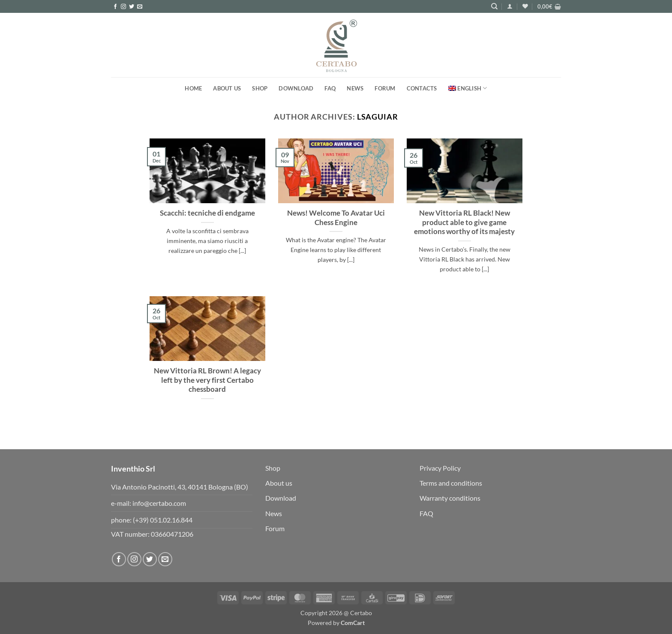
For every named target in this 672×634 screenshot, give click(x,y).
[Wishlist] (525, 6)
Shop (260, 88)
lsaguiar (378, 117)
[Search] (494, 6)
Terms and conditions (451, 483)
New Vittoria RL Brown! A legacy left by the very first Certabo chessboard (207, 380)
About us (227, 88)
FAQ (330, 88)
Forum (275, 528)
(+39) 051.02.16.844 (163, 520)
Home (193, 88)
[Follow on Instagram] (123, 7)
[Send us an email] (140, 7)
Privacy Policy (440, 468)
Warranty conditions (450, 498)
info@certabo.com (159, 503)
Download (296, 88)
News (355, 88)
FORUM (385, 88)
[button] (510, 6)
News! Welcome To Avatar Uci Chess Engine (336, 218)
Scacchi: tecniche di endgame (207, 213)
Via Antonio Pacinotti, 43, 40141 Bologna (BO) (180, 487)
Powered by (336, 623)
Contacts (422, 88)
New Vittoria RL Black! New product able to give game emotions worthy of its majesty (464, 222)
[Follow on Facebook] (115, 7)
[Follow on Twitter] (132, 7)
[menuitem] (468, 88)
